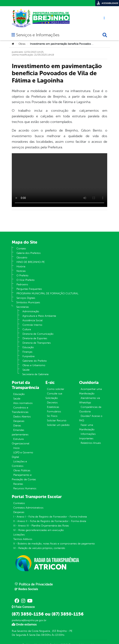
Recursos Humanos (25, 488)
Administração (31, 311)
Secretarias (23, 307)
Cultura (27, 329)
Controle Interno (32, 325)
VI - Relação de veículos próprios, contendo (39, 548)
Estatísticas (53, 407)
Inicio (16, 448)
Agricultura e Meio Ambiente (39, 316)
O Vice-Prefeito (26, 280)
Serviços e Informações (38, 35)
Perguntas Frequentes (29, 289)
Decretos (52, 403)
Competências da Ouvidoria (90, 409)
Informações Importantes (87, 436)
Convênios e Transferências (20, 410)
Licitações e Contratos (19, 464)
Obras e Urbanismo (34, 365)
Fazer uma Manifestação (87, 427)
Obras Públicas (22, 470)
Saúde (26, 370)
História (21, 267)
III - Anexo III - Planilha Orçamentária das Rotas (41, 526)
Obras (22, 44)
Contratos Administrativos (28, 508)
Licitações (19, 535)
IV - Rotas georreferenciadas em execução (39, 530)
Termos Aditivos (23, 539)
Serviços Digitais (26, 298)
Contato (21, 249)
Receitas (18, 484)
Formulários (54, 412)
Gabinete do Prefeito (35, 361)
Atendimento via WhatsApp (90, 400)
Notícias (21, 271)
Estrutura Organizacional (20, 441)
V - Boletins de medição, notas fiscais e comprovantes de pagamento (54, 544)
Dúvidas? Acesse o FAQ (91, 418)
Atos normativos (23, 403)
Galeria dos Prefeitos (29, 253)
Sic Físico (52, 416)
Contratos (19, 503)
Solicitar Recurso (57, 421)
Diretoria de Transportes (37, 343)
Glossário (22, 258)
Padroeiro (22, 284)
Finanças (27, 352)
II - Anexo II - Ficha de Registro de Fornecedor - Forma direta (50, 521)
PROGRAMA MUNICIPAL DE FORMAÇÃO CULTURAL (47, 293)
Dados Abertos (22, 417)
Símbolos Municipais (28, 302)
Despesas (19, 421)
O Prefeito (22, 276)
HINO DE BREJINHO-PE (31, 262)
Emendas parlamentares (20, 432)
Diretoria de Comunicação (38, 334)
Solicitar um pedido (58, 425)
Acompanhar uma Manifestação (90, 391)
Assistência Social (32, 320)
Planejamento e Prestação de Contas (24, 477)
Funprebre (29, 356)
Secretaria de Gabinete (35, 374)
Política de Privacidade (34, 584)
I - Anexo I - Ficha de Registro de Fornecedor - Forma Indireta (50, 517)
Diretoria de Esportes (35, 338)
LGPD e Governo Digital (22, 455)
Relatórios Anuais (91, 443)
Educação (28, 347)
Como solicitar (56, 389)
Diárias (17, 426)
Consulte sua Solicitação (54, 396)
